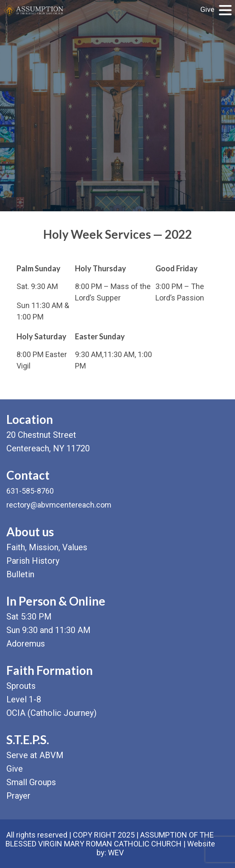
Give (207, 9)
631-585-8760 (30, 491)
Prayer (18, 796)
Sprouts (21, 686)
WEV (116, 853)
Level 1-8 (24, 699)
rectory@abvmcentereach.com (59, 505)
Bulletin (20, 574)
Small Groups (31, 782)
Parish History (33, 561)
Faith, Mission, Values (47, 547)
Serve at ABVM (35, 755)
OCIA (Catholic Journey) (51, 713)
